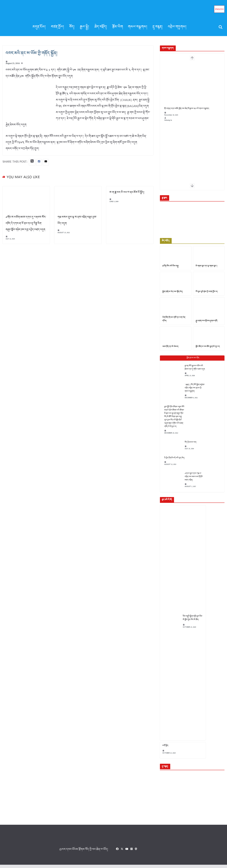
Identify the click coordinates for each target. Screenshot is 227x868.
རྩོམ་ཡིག (118, 27)
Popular (191, 361)
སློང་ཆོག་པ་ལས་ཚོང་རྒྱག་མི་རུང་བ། (207, 350)
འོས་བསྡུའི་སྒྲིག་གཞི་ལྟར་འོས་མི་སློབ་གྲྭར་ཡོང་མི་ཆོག (191, 621)
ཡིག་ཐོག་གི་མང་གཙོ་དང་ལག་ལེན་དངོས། (172, 322)
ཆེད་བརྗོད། (101, 27)
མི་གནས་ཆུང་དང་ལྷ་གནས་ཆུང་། (206, 268)
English (219, 9)
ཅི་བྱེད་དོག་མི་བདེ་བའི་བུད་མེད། (172, 461)
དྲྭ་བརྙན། (158, 27)
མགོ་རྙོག (163, 749)
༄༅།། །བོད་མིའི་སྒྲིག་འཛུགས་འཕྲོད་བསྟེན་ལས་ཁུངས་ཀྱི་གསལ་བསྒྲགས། (193, 391)
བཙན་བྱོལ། (58, 27)
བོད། (72, 27)
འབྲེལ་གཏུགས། (177, 27)
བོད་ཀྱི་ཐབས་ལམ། (189, 445)
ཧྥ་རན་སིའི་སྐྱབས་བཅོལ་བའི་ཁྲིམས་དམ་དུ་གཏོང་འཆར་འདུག (193, 371)
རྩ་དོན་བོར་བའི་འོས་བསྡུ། (169, 268)
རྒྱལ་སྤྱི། (85, 27)
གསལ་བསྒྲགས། (138, 27)
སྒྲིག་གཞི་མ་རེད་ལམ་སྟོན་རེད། (171, 294)
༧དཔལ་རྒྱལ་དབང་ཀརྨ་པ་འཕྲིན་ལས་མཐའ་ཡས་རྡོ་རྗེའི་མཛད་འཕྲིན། (192, 480)
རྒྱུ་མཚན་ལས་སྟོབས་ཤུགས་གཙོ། (206, 324)
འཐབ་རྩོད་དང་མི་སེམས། (169, 350)
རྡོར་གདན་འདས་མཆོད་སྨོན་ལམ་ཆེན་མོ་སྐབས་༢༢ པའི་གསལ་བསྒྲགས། (185, 113)
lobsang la (166, 124)
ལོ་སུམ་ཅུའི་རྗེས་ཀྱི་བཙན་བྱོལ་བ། (206, 294)
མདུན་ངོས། (39, 27)
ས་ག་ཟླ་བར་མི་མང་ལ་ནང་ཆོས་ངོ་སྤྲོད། (126, 192)
